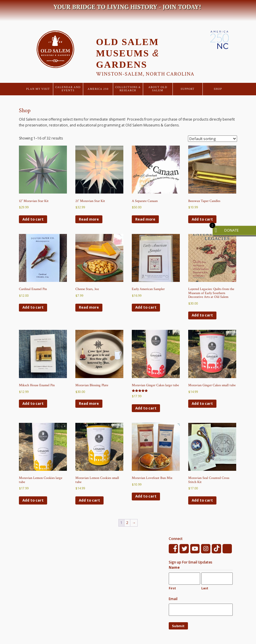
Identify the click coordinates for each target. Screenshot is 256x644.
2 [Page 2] (127, 523)
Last (205, 588)
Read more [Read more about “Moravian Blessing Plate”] (89, 404)
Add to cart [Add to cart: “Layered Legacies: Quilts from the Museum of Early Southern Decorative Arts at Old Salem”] (202, 315)
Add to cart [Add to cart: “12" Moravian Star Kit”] (33, 219)
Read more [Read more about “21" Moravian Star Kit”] (89, 219)
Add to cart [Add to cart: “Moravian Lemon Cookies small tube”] (89, 500)
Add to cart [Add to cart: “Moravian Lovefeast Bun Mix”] (146, 496)
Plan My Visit (38, 89)
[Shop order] (213, 139)
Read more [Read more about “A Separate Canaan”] (145, 219)
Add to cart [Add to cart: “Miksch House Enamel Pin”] (33, 404)
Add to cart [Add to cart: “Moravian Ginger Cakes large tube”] (146, 408)
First (172, 588)
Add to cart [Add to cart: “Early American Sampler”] (146, 307)
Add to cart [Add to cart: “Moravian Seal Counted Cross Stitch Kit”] (202, 500)
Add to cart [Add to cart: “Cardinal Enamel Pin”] (33, 307)
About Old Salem (158, 89)
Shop (218, 89)
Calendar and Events (68, 89)
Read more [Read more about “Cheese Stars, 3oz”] (89, 307)
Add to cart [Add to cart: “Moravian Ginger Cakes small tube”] (202, 404)
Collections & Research (128, 89)
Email (173, 599)
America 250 (98, 89)
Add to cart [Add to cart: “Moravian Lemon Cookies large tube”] (33, 500)
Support (188, 89)
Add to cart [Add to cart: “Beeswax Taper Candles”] (202, 219)
